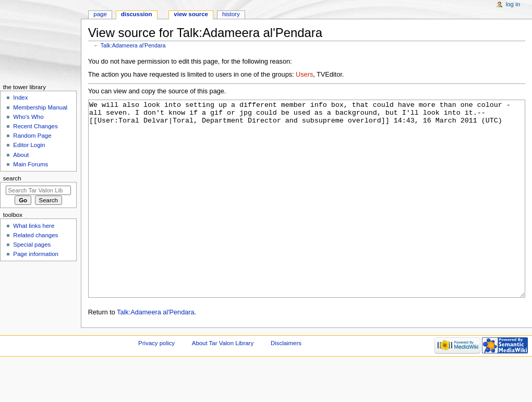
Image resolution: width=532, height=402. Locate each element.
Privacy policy (156, 382)
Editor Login (29, 145)
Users (304, 75)
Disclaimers (286, 382)
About (21, 155)
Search (12, 178)
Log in (513, 4)
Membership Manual (40, 107)
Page (100, 14)
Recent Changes (35, 126)
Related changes (35, 235)
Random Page (32, 136)
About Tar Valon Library (223, 382)
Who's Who (28, 117)
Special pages (32, 245)
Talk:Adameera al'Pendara (133, 45)
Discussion (137, 14)
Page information (36, 254)
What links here (34, 226)
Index (20, 98)
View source (191, 14)
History (231, 14)
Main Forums (31, 164)
